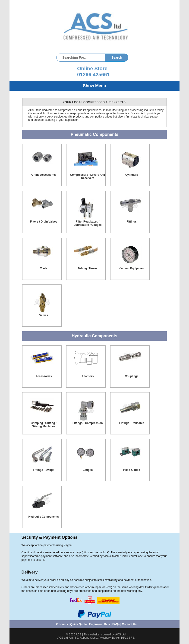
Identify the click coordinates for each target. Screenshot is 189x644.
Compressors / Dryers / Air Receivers (88, 176)
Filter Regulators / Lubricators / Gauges (88, 223)
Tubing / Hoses (88, 268)
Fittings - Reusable (132, 423)
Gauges (88, 470)
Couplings (132, 376)
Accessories (44, 376)
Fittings (132, 222)
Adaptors (88, 376)
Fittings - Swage (44, 470)
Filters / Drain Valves (44, 222)
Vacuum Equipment (132, 268)
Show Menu (94, 86)
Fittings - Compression (88, 423)
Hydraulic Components (44, 517)
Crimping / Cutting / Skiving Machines (44, 425)
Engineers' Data (100, 624)
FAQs (116, 624)
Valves (44, 315)
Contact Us (129, 624)
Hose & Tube (132, 470)
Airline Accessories (44, 175)
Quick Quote (78, 624)
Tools (44, 268)
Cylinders (132, 175)
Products (62, 624)
